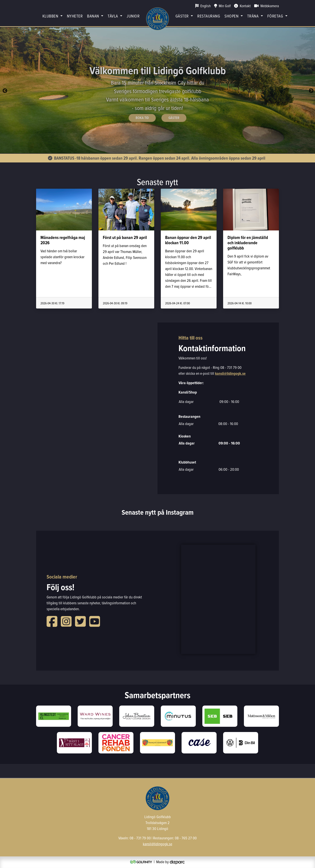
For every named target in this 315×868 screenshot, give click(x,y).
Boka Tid (142, 118)
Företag (275, 16)
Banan (93, 16)
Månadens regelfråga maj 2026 (63, 240)
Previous (4, 90)
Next (311, 90)
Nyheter (75, 16)
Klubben (50, 16)
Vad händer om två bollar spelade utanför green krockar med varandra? (62, 257)
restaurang (209, 16)
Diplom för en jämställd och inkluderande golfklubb (248, 243)
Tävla (113, 16)
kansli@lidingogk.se (230, 373)
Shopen (231, 16)
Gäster (182, 16)
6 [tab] (174, 146)
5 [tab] (167, 146)
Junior (133, 16)
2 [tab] (148, 146)
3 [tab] (154, 146)
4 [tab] (161, 146)
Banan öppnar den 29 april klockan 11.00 (188, 240)
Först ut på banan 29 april (125, 237)
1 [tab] (141, 146)
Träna (253, 16)
